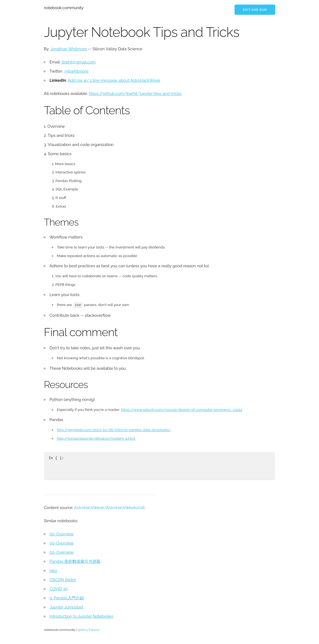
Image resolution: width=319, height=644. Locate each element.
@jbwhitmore (76, 71)
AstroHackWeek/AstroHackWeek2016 (109, 507)
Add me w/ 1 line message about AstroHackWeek (114, 80)
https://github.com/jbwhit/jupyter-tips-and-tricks (135, 94)
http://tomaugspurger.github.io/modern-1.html (96, 438)
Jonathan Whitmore (69, 49)
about (95, 629)
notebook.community (64, 8)
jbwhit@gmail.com (79, 62)
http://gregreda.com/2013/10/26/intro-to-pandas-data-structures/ (114, 430)
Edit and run (255, 10)
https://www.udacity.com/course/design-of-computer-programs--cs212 (182, 409)
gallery (83, 629)
